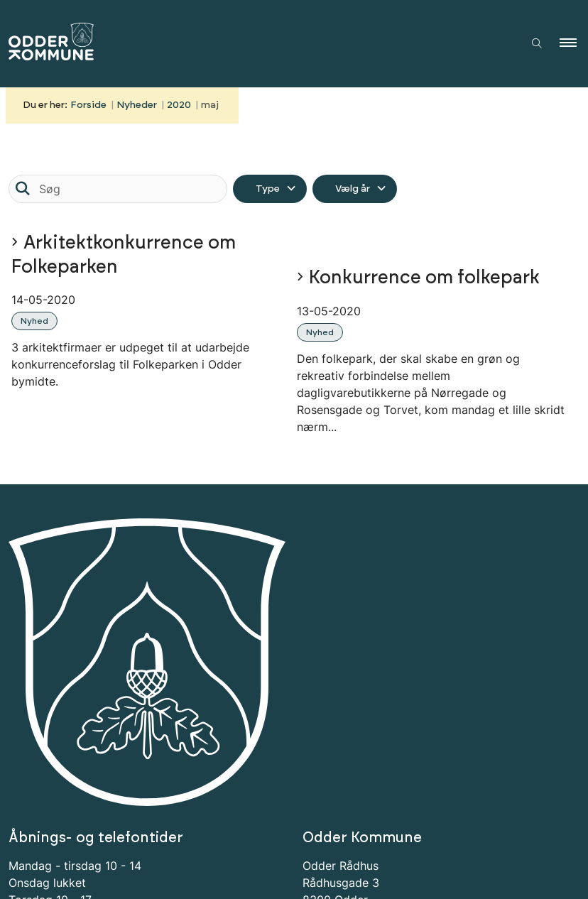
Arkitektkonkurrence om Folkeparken (124, 255)
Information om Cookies (85, 728)
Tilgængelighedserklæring (92, 711)
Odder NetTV (375, 697)
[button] (574, 43)
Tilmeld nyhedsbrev (89, 833)
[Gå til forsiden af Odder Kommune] (251, 44)
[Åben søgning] (537, 43)
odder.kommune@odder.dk (415, 663)
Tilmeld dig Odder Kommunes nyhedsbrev (135, 792)
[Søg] (118, 189)
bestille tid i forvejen (78, 680)
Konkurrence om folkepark (424, 278)
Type (268, 189)
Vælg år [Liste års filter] (353, 189)
